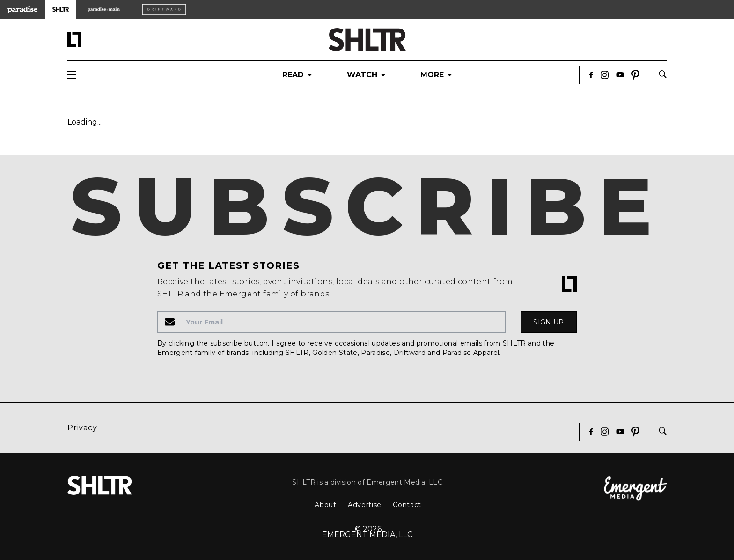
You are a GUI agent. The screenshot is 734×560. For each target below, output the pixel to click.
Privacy (82, 428)
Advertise (365, 505)
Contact (407, 505)
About (326, 505)
